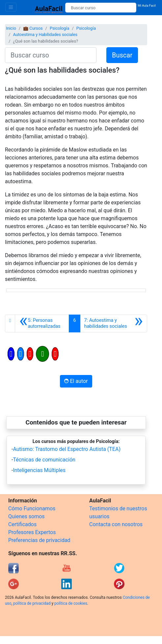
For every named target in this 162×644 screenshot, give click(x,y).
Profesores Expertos (32, 532)
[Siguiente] (114, 323)
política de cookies (71, 603)
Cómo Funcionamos (32, 508)
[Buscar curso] (101, 8)
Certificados (22, 524)
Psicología (60, 28)
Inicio (11, 28)
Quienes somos (27, 516)
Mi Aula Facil (147, 5)
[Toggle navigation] (11, 7)
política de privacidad (32, 603)
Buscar (122, 55)
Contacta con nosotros (116, 524)
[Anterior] (42, 323)
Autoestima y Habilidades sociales (45, 34)
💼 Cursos (33, 28)
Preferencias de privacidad (39, 540)
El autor (76, 381)
